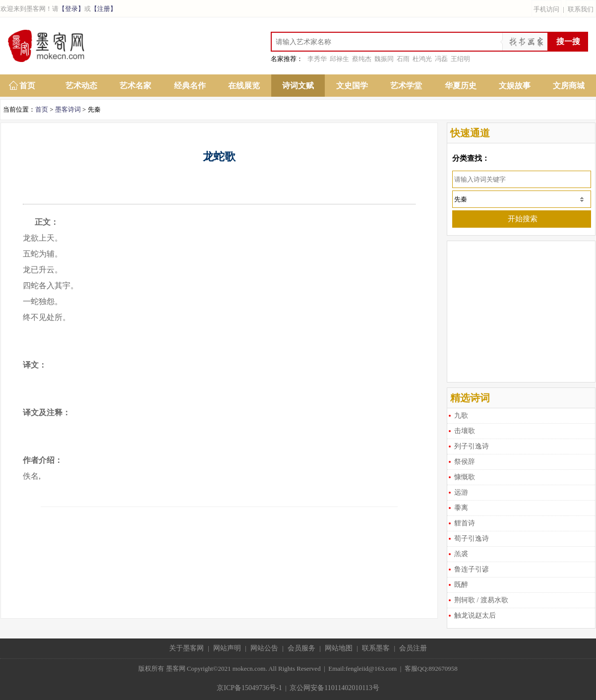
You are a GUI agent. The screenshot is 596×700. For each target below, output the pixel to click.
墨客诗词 (68, 109)
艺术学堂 (406, 86)
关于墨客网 (186, 648)
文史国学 (352, 86)
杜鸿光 (422, 59)
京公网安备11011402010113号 (334, 688)
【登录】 (71, 9)
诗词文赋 (298, 86)
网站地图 (339, 648)
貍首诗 (465, 523)
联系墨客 (376, 648)
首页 (27, 86)
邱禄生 (339, 59)
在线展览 (244, 86)
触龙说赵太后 (475, 615)
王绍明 (460, 59)
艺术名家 (135, 86)
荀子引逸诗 (472, 539)
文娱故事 (515, 86)
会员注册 (413, 648)
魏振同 (384, 59)
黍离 (461, 508)
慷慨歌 (465, 477)
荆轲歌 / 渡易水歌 (481, 600)
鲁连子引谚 (472, 569)
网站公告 (264, 648)
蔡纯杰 (362, 59)
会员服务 (301, 648)
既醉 (461, 585)
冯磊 (441, 59)
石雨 (403, 59)
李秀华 (317, 59)
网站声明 (227, 648)
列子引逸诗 (472, 446)
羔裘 (461, 554)
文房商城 (569, 86)
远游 (461, 492)
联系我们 (581, 9)
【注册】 (104, 9)
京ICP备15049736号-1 (249, 688)
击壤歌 (465, 431)
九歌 (461, 415)
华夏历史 (461, 86)
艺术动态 (81, 86)
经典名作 (190, 86)
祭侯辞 (465, 462)
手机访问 (546, 9)
